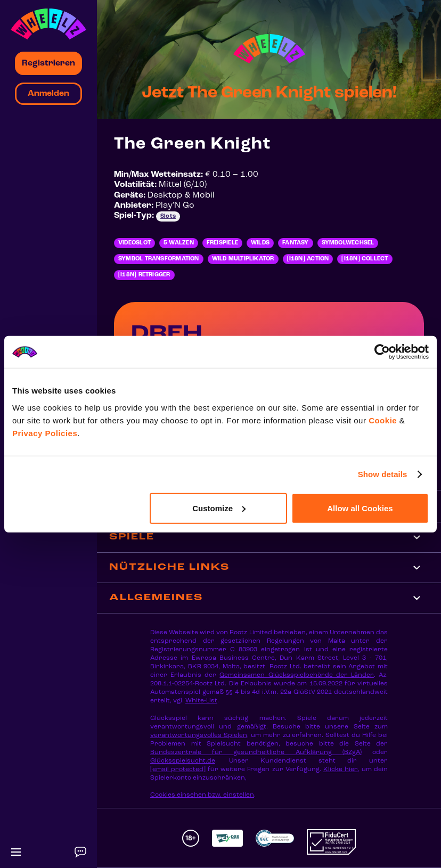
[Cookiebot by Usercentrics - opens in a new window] (382, 352)
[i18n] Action (308, 259)
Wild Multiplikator (243, 259)
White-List (201, 701)
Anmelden (48, 94)
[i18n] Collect (365, 259)
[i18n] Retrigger (144, 275)
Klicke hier (341, 769)
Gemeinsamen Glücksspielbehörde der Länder (296, 675)
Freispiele (222, 243)
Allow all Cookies (360, 508)
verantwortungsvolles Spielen (199, 735)
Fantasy (296, 243)
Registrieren (48, 63)
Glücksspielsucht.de (183, 761)
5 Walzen (179, 243)
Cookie (383, 420)
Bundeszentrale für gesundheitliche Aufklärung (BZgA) (256, 752)
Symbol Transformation (159, 259)
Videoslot (134, 243)
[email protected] (178, 769)
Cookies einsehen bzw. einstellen (202, 795)
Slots (168, 216)
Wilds (260, 243)
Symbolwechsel (348, 243)
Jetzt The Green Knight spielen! (269, 93)
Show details (383, 474)
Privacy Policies (45, 433)
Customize (219, 508)
